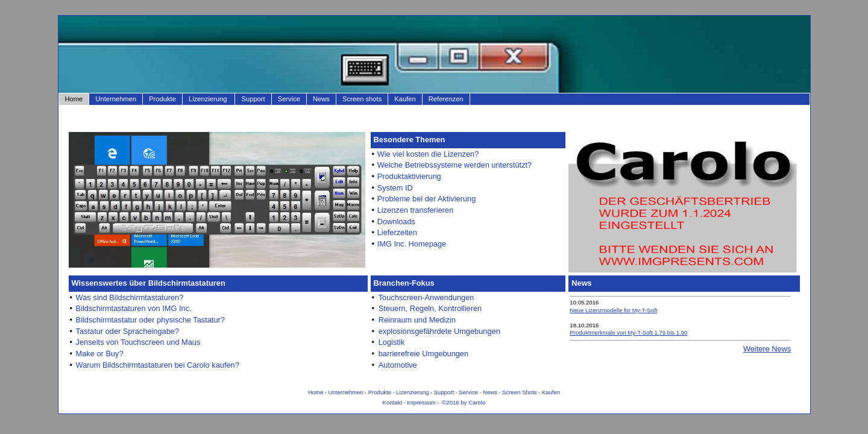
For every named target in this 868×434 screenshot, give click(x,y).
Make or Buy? (100, 354)
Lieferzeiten (397, 232)
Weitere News (767, 349)
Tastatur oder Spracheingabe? (127, 331)
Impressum (421, 402)
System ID (395, 188)
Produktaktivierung (409, 176)
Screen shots (362, 99)
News (321, 99)
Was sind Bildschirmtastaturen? (130, 297)
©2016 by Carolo (463, 402)
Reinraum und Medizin (417, 320)
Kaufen (405, 99)
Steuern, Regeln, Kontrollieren (430, 308)
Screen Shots (520, 392)
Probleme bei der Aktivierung (427, 199)
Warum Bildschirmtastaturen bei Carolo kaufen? (158, 365)
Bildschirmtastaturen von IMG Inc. (134, 308)
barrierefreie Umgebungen (423, 354)
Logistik (392, 342)
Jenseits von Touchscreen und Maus (138, 342)
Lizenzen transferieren (416, 210)
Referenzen (446, 99)
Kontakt (393, 402)
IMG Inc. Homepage (412, 244)
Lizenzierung (208, 99)
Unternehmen (116, 99)
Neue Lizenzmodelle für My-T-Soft (613, 310)
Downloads (396, 222)
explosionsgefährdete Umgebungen (439, 331)
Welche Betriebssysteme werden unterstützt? (455, 165)
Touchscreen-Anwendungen (426, 297)
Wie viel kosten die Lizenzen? (428, 154)
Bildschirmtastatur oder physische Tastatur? (150, 320)
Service (289, 99)
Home (74, 99)
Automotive (398, 365)
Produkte (162, 99)
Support (253, 99)
